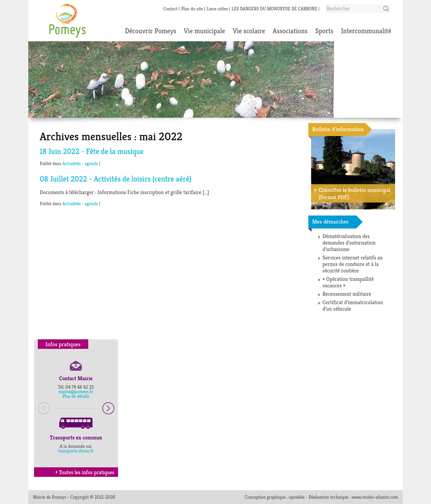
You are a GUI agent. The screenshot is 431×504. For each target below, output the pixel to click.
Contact (170, 9)
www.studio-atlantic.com (375, 497)
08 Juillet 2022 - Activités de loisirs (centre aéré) (116, 179)
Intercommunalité (366, 31)
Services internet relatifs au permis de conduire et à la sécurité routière (352, 264)
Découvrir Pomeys (151, 31)
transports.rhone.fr (76, 451)
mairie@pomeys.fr (76, 391)
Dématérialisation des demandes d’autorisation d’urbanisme (349, 243)
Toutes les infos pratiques (84, 472)
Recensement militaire (347, 294)
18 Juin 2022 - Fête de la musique (92, 152)
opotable (297, 497)
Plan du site (192, 9)
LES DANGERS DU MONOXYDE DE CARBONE (274, 9)
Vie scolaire (249, 31)
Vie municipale (204, 31)
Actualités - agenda (80, 163)
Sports (324, 31)
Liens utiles (217, 9)
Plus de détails (76, 396)
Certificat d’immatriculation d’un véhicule (353, 305)
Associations (290, 31)
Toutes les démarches (366, 322)
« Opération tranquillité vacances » (348, 282)
